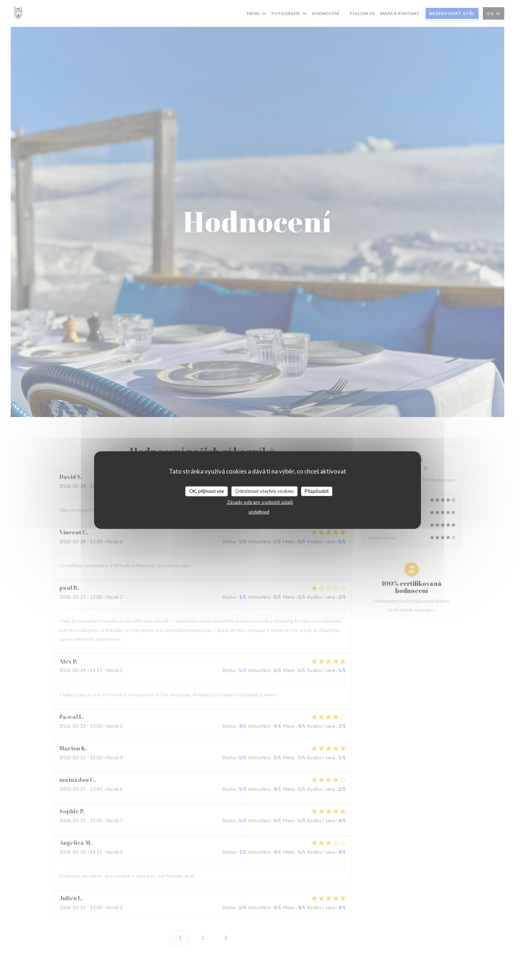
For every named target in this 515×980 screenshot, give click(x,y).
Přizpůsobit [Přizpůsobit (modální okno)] (317, 491)
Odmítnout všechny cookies (264, 491)
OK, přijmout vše (207, 491)
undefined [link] (259, 511)
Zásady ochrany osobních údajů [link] (260, 502)
